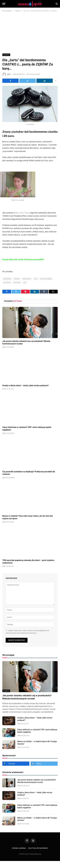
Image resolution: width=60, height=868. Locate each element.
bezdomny (7, 279)
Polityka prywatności (38, 848)
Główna (6, 55)
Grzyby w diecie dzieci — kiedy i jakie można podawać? (25, 385)
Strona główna (19, 848)
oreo (36, 279)
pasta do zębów (46, 279)
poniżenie (7, 282)
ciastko (17, 279)
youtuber (17, 282)
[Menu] (4, 4)
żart (25, 282)
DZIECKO (6, 691)
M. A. (9, 74)
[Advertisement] (30, 32)
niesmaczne (27, 279)
